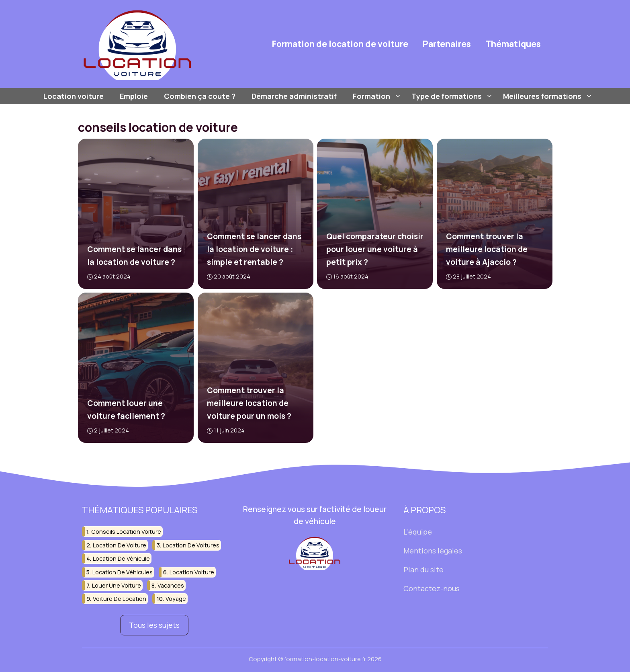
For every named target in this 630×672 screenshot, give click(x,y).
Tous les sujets (154, 625)
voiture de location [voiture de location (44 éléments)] (120, 599)
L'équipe (418, 532)
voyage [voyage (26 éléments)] (176, 599)
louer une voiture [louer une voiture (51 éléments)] (117, 585)
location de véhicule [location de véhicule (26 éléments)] (121, 558)
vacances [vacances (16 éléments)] (171, 585)
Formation (378, 96)
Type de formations (453, 96)
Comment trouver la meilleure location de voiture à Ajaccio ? (486, 249)
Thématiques (513, 44)
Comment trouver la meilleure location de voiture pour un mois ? (249, 404)
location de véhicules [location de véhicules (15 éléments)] (123, 572)
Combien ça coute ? (200, 96)
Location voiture (74, 96)
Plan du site (423, 570)
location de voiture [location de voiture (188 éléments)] (120, 545)
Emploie (134, 96)
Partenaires (447, 44)
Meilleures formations (549, 96)
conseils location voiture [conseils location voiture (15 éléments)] (126, 532)
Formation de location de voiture (340, 44)
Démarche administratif (294, 96)
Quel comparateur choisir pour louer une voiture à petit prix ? (375, 249)
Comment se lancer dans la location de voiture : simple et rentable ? (254, 249)
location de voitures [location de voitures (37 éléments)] (191, 545)
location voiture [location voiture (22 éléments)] (192, 572)
